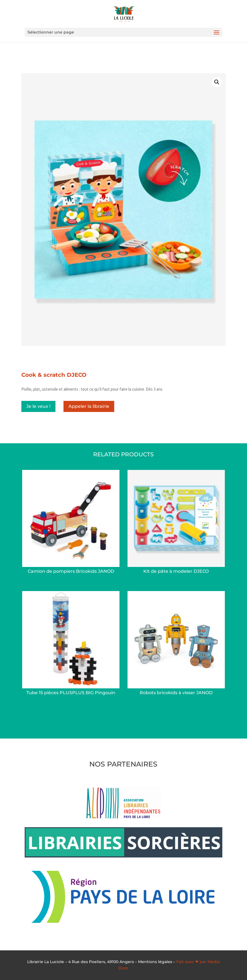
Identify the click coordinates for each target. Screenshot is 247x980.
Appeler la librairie (89, 406)
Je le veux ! (38, 406)
